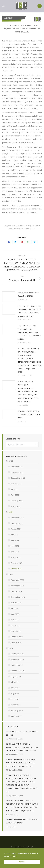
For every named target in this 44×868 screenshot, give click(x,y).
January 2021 (21, 226)
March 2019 (16, 705)
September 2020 (18, 597)
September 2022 (18, 478)
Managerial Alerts (32, 226)
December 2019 (18, 654)
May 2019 (15, 693)
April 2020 (15, 625)
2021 (14, 226)
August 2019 (16, 676)
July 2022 (15, 489)
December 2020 (18, 580)
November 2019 (18, 659)
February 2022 (17, 501)
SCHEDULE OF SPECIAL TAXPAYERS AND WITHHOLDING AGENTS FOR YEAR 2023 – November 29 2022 (29, 332)
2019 (10, 648)
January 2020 (16, 642)
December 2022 (18, 467)
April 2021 (15, 552)
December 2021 (18, 518)
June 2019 (15, 688)
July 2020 (15, 608)
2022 (10, 461)
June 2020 (15, 614)
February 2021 (17, 563)
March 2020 (16, 631)
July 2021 (15, 535)
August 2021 (16, 529)
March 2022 (16, 506)
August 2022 (16, 484)
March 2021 (16, 557)
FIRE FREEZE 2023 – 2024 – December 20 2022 (29, 294)
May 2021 (15, 546)
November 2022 (18, 472)
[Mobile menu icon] (40, 6)
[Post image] (9, 296)
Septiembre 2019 (18, 671)
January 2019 (16, 716)
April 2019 (15, 699)
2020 (10, 574)
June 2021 (15, 540)
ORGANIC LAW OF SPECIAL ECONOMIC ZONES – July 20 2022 (29, 414)
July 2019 (15, 682)
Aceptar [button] (22, 862)
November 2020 (18, 586)
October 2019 (17, 665)
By (15, 228)
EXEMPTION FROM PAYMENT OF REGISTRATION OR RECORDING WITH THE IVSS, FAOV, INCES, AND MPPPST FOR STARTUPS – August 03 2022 (29, 391)
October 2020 (17, 591)
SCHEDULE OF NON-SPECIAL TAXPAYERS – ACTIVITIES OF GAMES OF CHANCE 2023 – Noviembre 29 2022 (30, 311)
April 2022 (15, 495)
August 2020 (16, 603)
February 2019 (17, 710)
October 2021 (17, 523)
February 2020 (17, 637)
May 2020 (15, 620)
